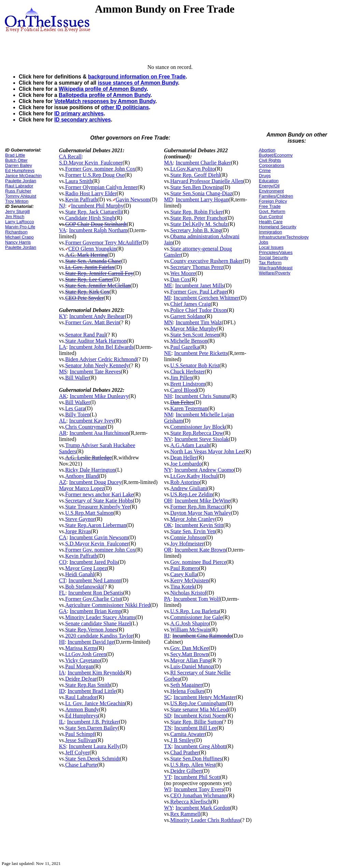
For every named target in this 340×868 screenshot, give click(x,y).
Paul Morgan (79, 666)
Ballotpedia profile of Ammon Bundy (105, 95)
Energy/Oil (269, 186)
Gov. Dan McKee (189, 648)
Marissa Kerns (81, 648)
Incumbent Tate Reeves (95, 372)
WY (168, 808)
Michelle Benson (189, 341)
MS (63, 372)
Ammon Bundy (82, 709)
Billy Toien (77, 415)
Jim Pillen (181, 378)
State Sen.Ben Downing (196, 187)
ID (62, 691)
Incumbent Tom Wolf (197, 599)
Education (269, 181)
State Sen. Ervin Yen (193, 531)
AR (63, 433)
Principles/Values (276, 252)
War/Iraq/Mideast (276, 268)
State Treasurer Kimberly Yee (97, 507)
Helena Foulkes (187, 691)
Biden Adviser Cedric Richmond (101, 359)
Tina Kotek (183, 587)
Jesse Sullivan (81, 740)
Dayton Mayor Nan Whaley (201, 513)
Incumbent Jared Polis (94, 562)
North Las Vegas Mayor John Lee (207, 451)
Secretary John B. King (196, 230)
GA (63, 611)
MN (169, 322)
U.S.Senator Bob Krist (195, 365)
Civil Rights (270, 160)
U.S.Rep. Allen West (193, 765)
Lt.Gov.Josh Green (86, 654)
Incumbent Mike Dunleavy (99, 396)
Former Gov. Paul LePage (199, 292)
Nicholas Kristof (188, 593)
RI (167, 636)
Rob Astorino (185, 482)
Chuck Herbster (188, 372)
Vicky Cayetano (83, 660)
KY (63, 316)
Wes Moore (183, 273)
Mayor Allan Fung (190, 660)
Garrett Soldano (188, 316)
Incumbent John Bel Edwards (101, 347)
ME (168, 286)
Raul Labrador (19, 186)
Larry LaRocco (20, 222)
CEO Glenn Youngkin (92, 249)
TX (168, 746)
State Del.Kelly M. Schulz (199, 224)
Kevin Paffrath (81, 200)
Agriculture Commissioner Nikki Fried (108, 605)
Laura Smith (79, 181)
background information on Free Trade (137, 77)
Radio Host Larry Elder (91, 193)
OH (168, 501)
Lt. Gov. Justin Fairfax (90, 267)
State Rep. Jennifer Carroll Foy (99, 273)
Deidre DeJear (81, 679)
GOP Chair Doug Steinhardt (96, 224)
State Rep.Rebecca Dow (197, 433)
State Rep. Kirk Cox (87, 292)
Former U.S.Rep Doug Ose (95, 175)
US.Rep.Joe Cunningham (198, 703)
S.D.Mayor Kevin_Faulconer (91, 163)
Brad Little (15, 155)
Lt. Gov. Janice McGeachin (95, 703)
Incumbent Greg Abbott (200, 746)
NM (169, 415)
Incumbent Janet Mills (200, 286)
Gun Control (271, 217)
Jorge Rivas (78, 531)
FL (62, 593)
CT (62, 580)
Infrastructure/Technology (284, 237)
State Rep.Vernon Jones (91, 630)
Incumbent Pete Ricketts (201, 353)
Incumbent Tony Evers (199, 789)
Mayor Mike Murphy (194, 329)
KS (62, 746)
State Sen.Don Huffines (196, 759)
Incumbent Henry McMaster (205, 697)
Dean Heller (184, 458)
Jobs (263, 242)
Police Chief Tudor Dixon (199, 310)
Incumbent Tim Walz (199, 322)
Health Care (271, 222)
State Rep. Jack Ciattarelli (94, 212)
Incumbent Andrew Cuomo (204, 470)
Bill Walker (78, 402)
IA (62, 673)
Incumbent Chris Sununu (202, 396)
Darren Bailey (19, 165)
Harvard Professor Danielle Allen (207, 181)
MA (169, 163)
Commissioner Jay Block (198, 427)
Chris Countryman (86, 427)
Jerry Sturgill (17, 211)
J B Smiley (182, 740)
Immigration (270, 232)
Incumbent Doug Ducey (95, 482)
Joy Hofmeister (187, 544)
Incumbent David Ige (91, 642)
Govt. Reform (272, 211)
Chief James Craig (190, 304)
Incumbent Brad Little (92, 691)
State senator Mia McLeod (199, 709)
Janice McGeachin (23, 176)
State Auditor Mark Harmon (96, 341)
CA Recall (70, 156)
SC (168, 697)
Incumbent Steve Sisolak (202, 439)
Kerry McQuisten (189, 580)
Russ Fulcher (18, 191)
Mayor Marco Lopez (82, 488)
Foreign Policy (273, 201)
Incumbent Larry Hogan (202, 200)
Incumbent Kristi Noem (200, 716)
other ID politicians (125, 107)
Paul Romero (185, 568)
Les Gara (75, 408)
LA (63, 347)
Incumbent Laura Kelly (94, 746)
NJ (62, 206)
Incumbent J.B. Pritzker (93, 722)
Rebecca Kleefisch (191, 802)
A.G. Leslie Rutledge (88, 458)
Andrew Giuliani (189, 488)
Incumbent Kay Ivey (91, 421)
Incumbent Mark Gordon (203, 808)
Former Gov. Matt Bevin (92, 322)
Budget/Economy (276, 155)
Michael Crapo (19, 237)
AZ (63, 482)
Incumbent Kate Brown (200, 550)
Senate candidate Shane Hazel (98, 623)
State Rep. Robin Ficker (197, 212)
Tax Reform (270, 263)
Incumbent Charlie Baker (203, 163)
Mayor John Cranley (193, 519)
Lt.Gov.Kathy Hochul (194, 476)
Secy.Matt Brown (189, 654)
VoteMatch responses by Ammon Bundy (105, 101)
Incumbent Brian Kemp (95, 611)
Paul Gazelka (185, 347)
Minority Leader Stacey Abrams (100, 617)
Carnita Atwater (188, 734)
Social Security (273, 258)
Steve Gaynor (80, 519)
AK (63, 396)
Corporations (271, 165)
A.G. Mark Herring (86, 255)
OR (168, 550)
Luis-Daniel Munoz (192, 666)
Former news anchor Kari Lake (99, 494)
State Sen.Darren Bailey (91, 728)
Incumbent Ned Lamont (95, 580)
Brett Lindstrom (188, 384)
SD (168, 716)
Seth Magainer (186, 685)
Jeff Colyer (77, 752)
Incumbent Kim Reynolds (96, 673)
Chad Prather (185, 752)
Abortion (267, 150)
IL (62, 722)
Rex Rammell (185, 814)
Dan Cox (180, 279)
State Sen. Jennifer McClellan (98, 286)
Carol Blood (184, 390)
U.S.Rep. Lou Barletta (195, 611)
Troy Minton (17, 201)
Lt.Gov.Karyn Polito (193, 169)
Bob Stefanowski (84, 587)
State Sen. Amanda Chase (93, 261)
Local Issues (271, 247)
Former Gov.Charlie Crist (93, 599)
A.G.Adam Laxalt (190, 445)
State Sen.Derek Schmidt (93, 759)
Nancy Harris (18, 242)
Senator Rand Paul (86, 335)
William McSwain (190, 630)
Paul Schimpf (80, 734)
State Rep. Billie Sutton (196, 722)
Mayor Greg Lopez (86, 568)
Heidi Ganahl (80, 574)
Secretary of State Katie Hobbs (99, 501)
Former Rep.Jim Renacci (198, 507)
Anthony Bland (82, 476)
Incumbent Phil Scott (197, 777)
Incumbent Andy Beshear (97, 316)
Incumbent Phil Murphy (97, 206)
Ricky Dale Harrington (90, 470)
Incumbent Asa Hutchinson (99, 433)
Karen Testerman (189, 408)
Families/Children (276, 196)
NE (168, 353)
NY (168, 470)
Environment (271, 191)
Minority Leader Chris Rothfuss (205, 820)
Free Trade (270, 206)
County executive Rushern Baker (207, 261)
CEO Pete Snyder (84, 298)
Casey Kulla (184, 574)
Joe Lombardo (186, 464)
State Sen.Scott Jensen (195, 335)
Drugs (265, 176)
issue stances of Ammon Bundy (138, 83)
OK (168, 525)
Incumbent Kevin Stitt (199, 525)
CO (63, 562)
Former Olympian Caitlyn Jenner (101, 187)
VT (168, 777)
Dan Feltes (182, 402)
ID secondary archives (83, 120)
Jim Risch (15, 217)
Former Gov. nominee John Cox (100, 169)
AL (63, 421)
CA (63, 537)
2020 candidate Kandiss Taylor (99, 636)
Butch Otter (16, 160)
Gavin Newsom (133, 200)
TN (168, 728)
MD (169, 200)
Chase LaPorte (81, 765)
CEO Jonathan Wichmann (199, 795)
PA (167, 599)
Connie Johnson (188, 537)
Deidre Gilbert (186, 771)
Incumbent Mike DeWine (203, 501)
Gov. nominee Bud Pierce (198, 562)
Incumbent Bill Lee (195, 728)
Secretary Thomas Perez (197, 267)
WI (168, 789)
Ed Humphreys (20, 170)
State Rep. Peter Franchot (198, 218)
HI (62, 642)
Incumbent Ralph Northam (98, 230)
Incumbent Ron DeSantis (96, 593)
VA (63, 230)
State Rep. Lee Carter (89, 279)
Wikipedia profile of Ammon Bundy (103, 89)
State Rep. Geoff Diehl (195, 175)
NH (168, 396)
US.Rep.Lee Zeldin (192, 494)
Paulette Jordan (21, 181)
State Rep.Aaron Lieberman (96, 525)
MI (168, 298)
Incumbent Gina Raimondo (202, 636)
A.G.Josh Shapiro (190, 623)
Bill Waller (77, 378)
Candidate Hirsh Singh (90, 218)
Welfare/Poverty (274, 273)
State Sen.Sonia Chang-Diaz (201, 193)
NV (168, 439)
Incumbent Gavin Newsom (99, 537)
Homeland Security (278, 227)
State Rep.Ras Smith (88, 685)
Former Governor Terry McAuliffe (103, 243)
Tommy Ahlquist (21, 196)
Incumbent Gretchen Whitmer (207, 298)
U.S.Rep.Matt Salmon (89, 513)
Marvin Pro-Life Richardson (20, 229)
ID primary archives (79, 113)
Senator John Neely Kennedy (97, 365)
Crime (265, 170)
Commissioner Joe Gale (196, 617)
